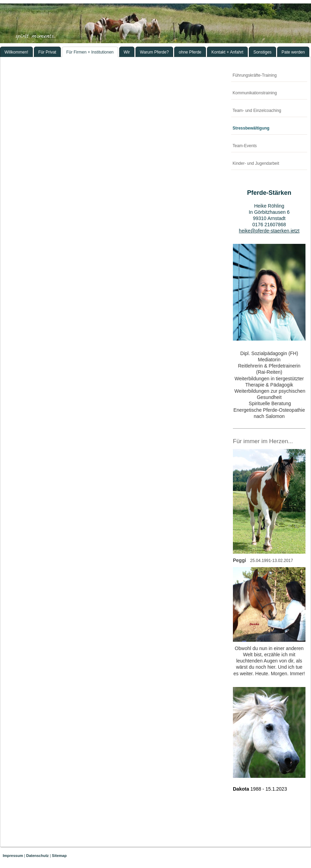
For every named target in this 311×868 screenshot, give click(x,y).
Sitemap (59, 856)
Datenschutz (37, 856)
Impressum (13, 856)
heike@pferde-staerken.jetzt (269, 231)
